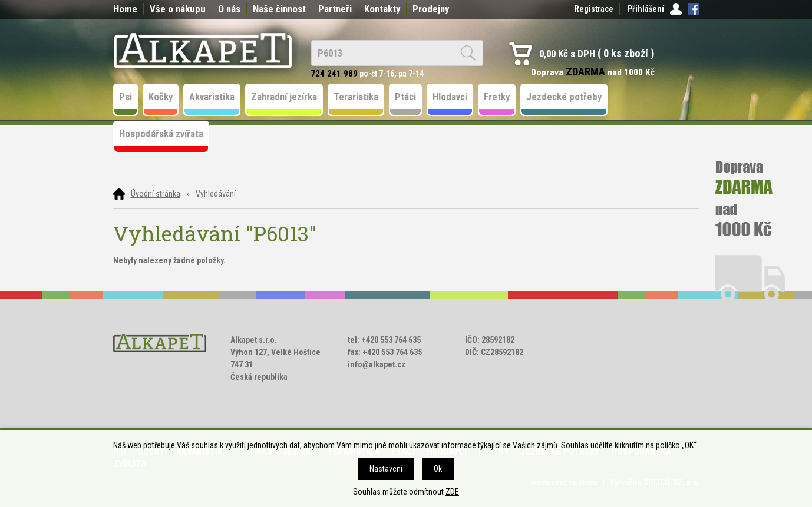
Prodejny (431, 9)
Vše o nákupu (178, 9)
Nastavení (386, 469)
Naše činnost (279, 9)
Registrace (594, 9)
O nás (229, 9)
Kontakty (382, 9)
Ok (438, 469)
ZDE (452, 492)
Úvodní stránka (156, 194)
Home (125, 9)
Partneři (335, 9)
